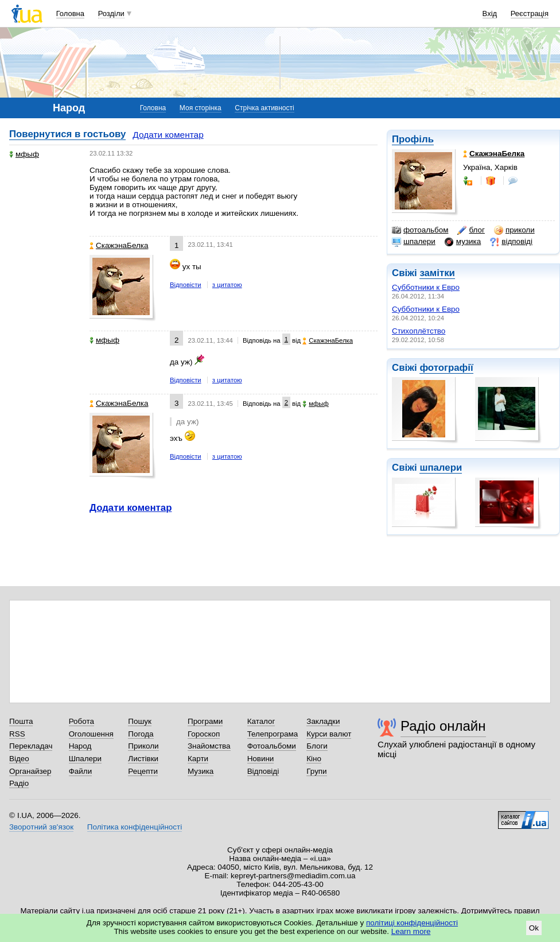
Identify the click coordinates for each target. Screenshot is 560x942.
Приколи (143, 746)
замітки (437, 273)
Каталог (261, 721)
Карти (198, 759)
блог (471, 230)
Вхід (490, 13)
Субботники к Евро (426, 287)
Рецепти (143, 771)
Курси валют (329, 734)
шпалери (414, 242)
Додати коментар (168, 135)
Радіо (19, 783)
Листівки (143, 759)
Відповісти (186, 285)
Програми (205, 721)
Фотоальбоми (272, 746)
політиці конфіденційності (412, 923)
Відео (19, 759)
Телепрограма (273, 734)
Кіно (314, 759)
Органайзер (30, 771)
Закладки (323, 721)
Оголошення (91, 734)
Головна (70, 13)
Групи (316, 771)
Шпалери (85, 759)
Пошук (140, 721)
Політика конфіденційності (135, 827)
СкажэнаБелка (119, 245)
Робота (81, 721)
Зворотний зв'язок (41, 827)
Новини (261, 759)
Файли (81, 771)
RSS (17, 734)
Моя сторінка (201, 108)
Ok (534, 928)
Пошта (21, 721)
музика (463, 242)
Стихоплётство (419, 331)
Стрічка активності (264, 108)
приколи (514, 230)
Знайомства (209, 746)
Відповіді (263, 771)
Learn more (411, 931)
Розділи (111, 13)
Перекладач (31, 746)
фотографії (446, 368)
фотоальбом (420, 230)
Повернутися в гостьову (67, 134)
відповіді (511, 242)
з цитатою (227, 285)
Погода (141, 734)
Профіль (413, 139)
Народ (80, 746)
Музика (201, 771)
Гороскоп (204, 734)
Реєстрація (530, 13)
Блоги (317, 746)
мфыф (24, 154)
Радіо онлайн (443, 726)
